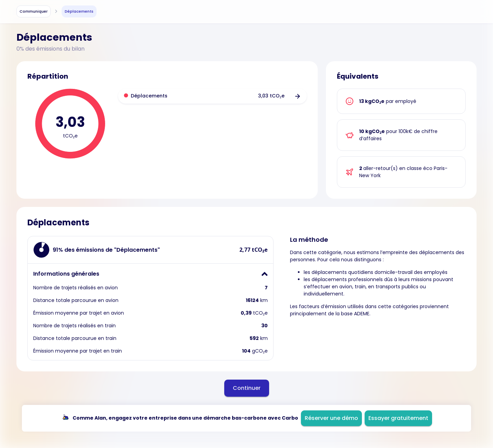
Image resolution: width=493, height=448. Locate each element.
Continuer (247, 388)
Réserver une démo (331, 418)
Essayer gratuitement (398, 418)
